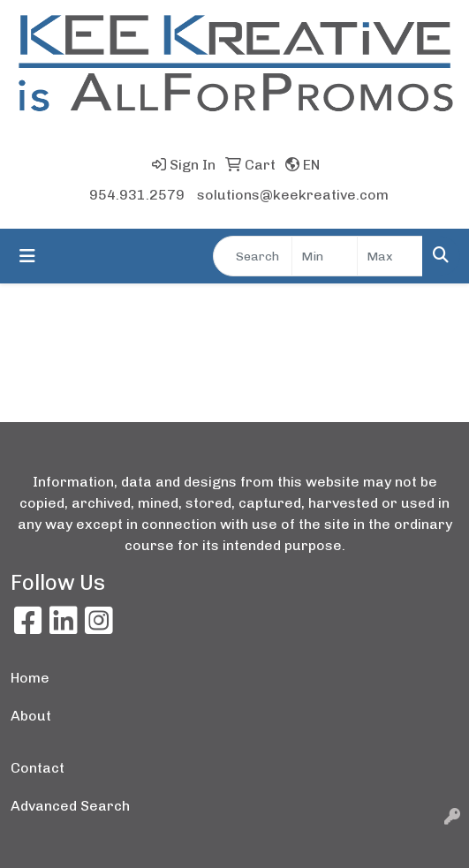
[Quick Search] (253, 256)
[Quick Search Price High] (390, 256)
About (31, 716)
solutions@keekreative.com (293, 195)
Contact (38, 768)
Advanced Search (70, 806)
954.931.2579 (137, 195)
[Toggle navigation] (27, 256)
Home (30, 678)
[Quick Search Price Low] (325, 256)
